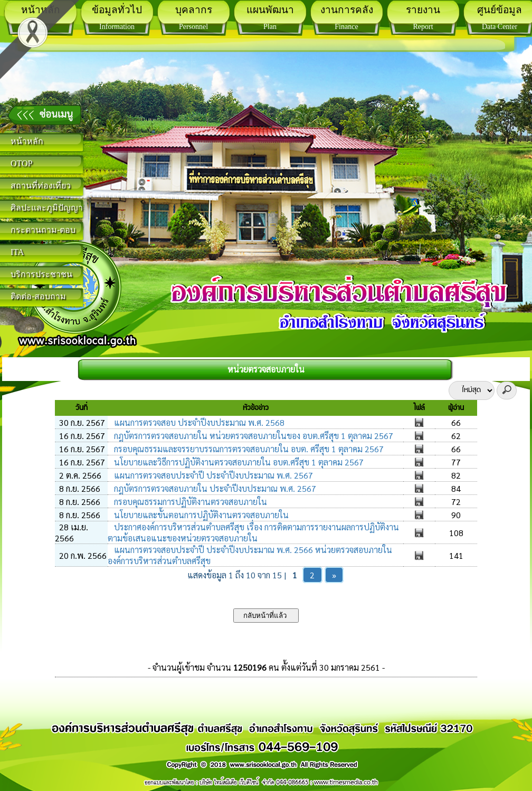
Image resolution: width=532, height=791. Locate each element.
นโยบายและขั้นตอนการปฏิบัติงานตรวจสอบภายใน (200, 515)
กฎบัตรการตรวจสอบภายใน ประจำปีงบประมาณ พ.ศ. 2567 (214, 488)
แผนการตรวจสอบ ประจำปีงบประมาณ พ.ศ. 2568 (198, 422)
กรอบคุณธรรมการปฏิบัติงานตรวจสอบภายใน (189, 502)
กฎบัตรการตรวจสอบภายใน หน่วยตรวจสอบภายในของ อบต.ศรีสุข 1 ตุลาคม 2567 (253, 436)
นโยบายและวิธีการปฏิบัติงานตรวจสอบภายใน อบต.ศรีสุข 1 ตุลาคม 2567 (238, 462)
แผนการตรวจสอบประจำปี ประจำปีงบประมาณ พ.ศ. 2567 (212, 475)
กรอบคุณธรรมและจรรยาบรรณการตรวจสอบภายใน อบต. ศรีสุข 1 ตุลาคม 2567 (248, 449)
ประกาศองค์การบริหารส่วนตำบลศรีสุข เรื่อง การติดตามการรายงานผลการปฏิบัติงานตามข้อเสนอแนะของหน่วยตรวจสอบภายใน (253, 532)
